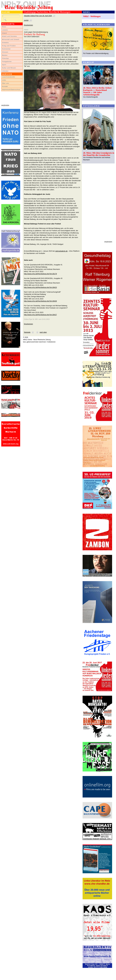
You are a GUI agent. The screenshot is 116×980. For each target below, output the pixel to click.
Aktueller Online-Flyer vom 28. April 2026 (38, 16)
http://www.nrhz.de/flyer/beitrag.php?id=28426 (40, 301)
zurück (26, 20)
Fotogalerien (7, 62)
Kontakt (5, 86)
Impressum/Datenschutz (11, 90)
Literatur (5, 71)
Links (4, 80)
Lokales (5, 30)
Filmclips (5, 58)
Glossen (5, 52)
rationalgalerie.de (61, 251)
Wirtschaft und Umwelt (11, 39)
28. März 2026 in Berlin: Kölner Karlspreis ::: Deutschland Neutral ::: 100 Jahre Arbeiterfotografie (97, 91)
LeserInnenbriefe (8, 77)
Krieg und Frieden (9, 46)
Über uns (5, 83)
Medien (5, 55)
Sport (4, 65)
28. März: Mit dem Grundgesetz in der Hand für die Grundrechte (99, 154)
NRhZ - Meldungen (92, 16)
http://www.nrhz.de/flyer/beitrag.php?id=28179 (40, 274)
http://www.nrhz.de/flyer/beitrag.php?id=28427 (40, 315)
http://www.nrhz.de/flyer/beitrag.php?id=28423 (40, 287)
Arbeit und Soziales (9, 36)
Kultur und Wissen (9, 68)
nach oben (43, 332)
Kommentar (6, 49)
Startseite (27, 332)
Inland (4, 33)
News (4, 27)
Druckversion (28, 25)
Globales (5, 43)
